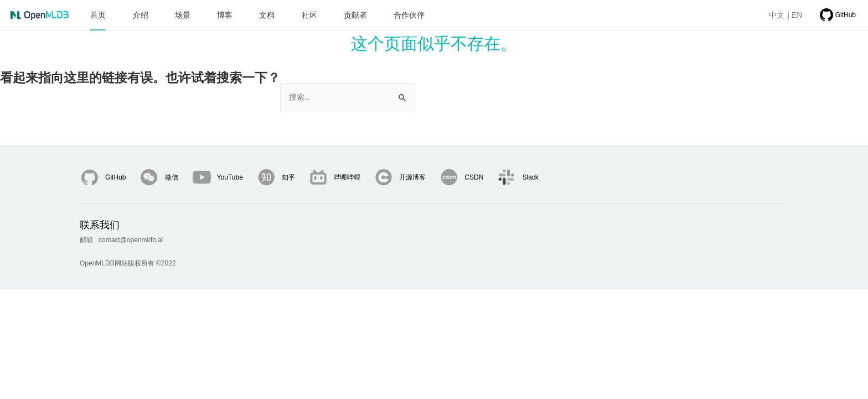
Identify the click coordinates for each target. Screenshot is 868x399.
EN (792, 15)
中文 (772, 15)
